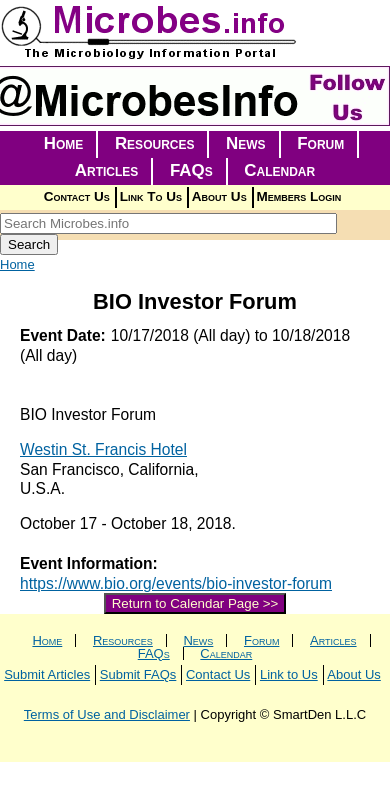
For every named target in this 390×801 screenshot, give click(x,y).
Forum (320, 143)
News (246, 143)
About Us (219, 196)
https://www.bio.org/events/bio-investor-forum (176, 583)
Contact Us (77, 196)
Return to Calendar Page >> (195, 603)
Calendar (279, 170)
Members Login (299, 196)
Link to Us (289, 674)
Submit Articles (47, 674)
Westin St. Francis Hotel (103, 449)
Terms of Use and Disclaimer (107, 714)
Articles (107, 170)
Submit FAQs (138, 674)
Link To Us (151, 196)
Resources (155, 143)
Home (64, 143)
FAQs (191, 170)
